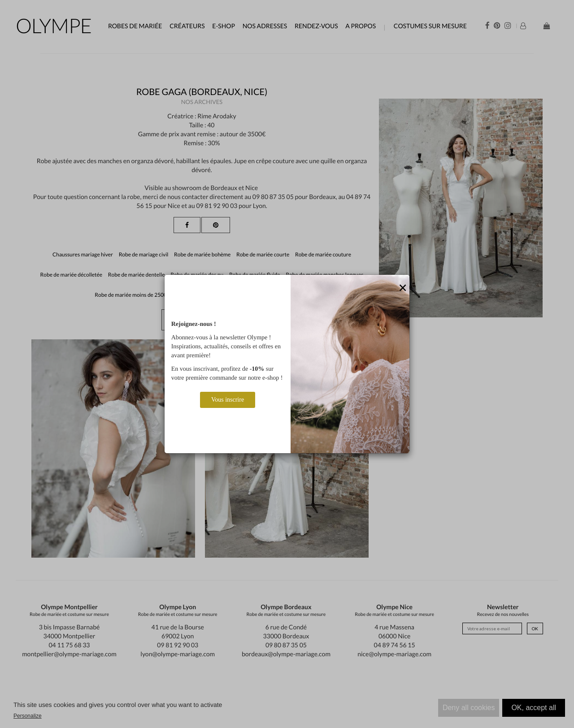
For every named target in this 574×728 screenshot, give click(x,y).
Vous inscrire (228, 400)
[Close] (403, 288)
